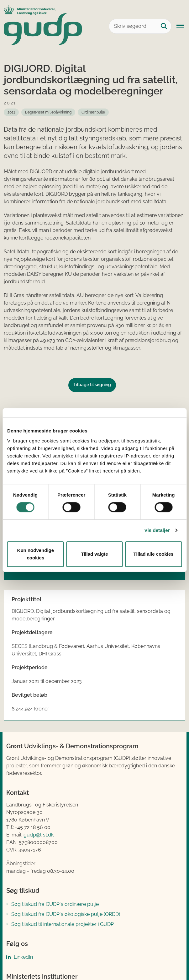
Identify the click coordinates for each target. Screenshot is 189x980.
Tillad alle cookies (154, 554)
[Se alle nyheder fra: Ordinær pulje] (93, 112)
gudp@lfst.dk (39, 741)
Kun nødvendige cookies (36, 554)
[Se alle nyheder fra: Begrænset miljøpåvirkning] (48, 112)
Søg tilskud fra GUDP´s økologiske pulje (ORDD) (66, 820)
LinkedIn (23, 863)
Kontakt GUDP (26, 929)
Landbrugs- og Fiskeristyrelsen (47, 916)
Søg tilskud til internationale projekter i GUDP (63, 830)
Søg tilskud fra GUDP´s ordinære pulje (55, 810)
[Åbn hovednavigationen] (183, 26)
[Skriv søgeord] (140, 26)
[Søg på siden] (164, 26)
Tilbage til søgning (92, 385)
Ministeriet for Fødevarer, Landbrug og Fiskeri (63, 896)
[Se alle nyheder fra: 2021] (11, 112)
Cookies (23, 961)
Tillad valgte (94, 554)
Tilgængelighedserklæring (75, 961)
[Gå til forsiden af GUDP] (41, 26)
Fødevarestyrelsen (33, 906)
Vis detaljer (157, 530)
